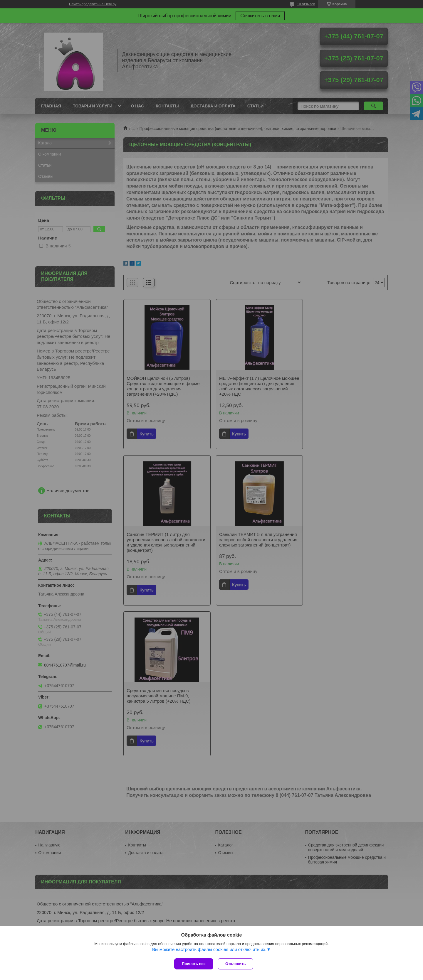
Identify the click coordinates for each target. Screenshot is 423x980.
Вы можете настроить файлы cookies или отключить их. (209, 951)
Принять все (194, 964)
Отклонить (237, 964)
